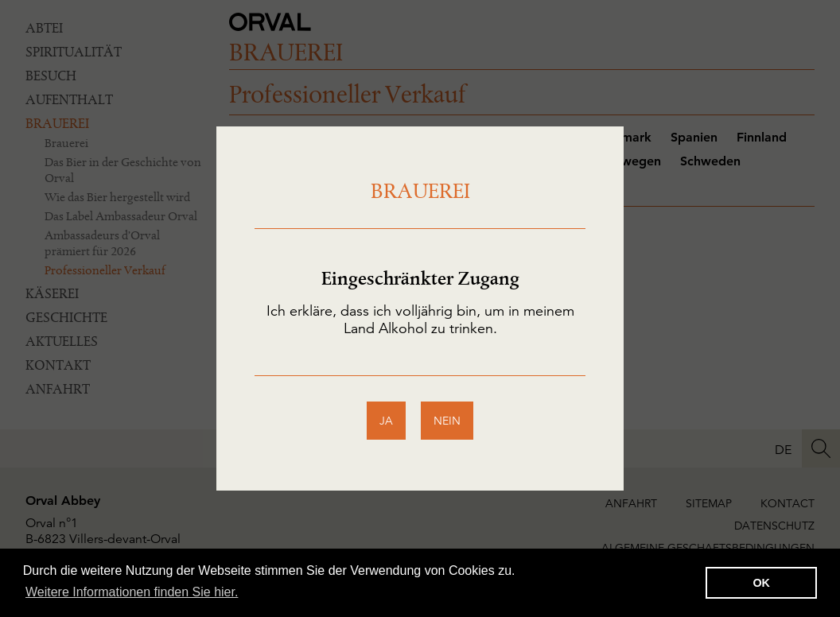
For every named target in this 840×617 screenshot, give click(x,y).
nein (447, 421)
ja (386, 421)
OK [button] (761, 583)
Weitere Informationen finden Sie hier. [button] (132, 592)
